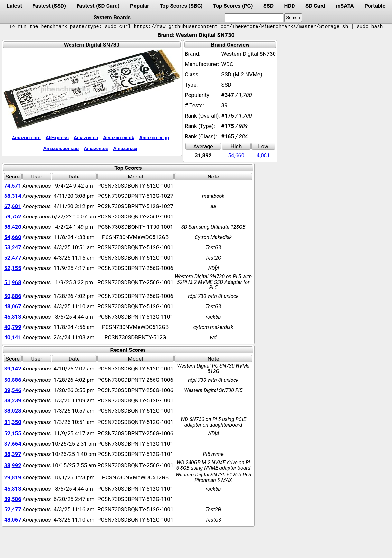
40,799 (13, 327)
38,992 (13, 465)
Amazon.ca (86, 138)
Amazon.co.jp (154, 138)
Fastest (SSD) (49, 6)
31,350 (13, 422)
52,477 (13, 258)
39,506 (13, 499)
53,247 (13, 247)
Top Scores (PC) (233, 6)
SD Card (315, 6)
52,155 (13, 268)
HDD (289, 6)
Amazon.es (96, 149)
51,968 (13, 282)
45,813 (13, 317)
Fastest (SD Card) (98, 6)
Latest (14, 6)
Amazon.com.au (61, 149)
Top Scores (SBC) (181, 6)
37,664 (13, 444)
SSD (268, 6)
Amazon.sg (126, 149)
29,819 (13, 477)
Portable (375, 6)
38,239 (13, 400)
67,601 (13, 206)
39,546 (13, 390)
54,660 (236, 155)
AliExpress (57, 138)
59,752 (13, 216)
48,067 (13, 306)
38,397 (13, 454)
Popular (140, 6)
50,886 (13, 296)
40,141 (13, 337)
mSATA (345, 6)
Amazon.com (26, 138)
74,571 (13, 186)
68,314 (13, 196)
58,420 (13, 227)
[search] (254, 18)
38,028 (13, 411)
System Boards (112, 17)
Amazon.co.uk (118, 138)
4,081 (263, 155)
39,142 (13, 369)
